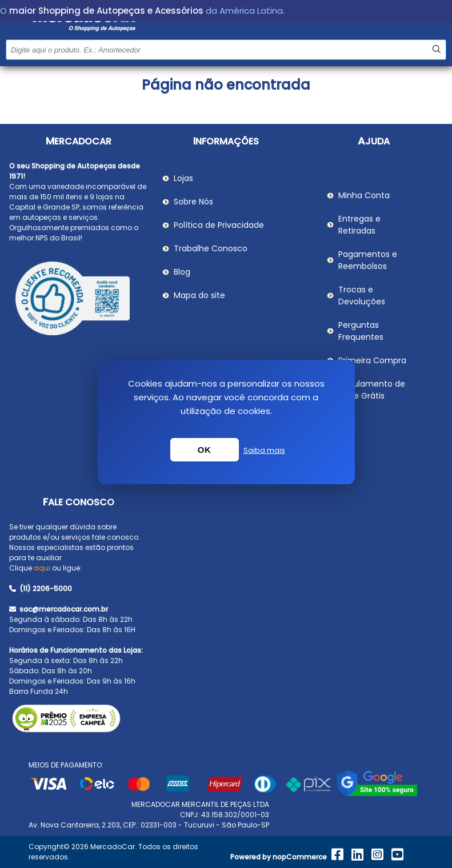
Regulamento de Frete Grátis (372, 390)
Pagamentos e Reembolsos (368, 260)
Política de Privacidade (219, 225)
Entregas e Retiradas (359, 225)
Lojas (183, 178)
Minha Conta (364, 195)
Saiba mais (264, 450)
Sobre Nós (193, 202)
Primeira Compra (372, 360)
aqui (42, 568)
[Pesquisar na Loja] (226, 50)
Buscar (436, 49)
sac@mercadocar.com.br (59, 609)
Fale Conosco (79, 502)
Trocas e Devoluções (362, 296)
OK (205, 450)
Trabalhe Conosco (211, 248)
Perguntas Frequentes (361, 331)
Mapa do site (199, 295)
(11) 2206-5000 (41, 588)
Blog (182, 272)
